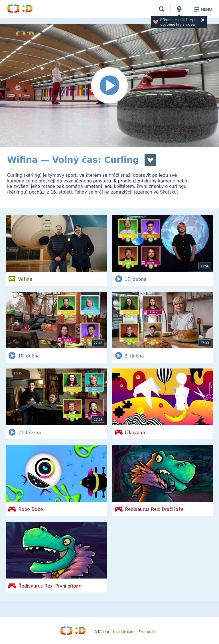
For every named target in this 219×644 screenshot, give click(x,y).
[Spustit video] (109, 86)
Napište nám (124, 631)
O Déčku (102, 631)
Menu (202, 9)
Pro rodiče (148, 631)
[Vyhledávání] (162, 9)
